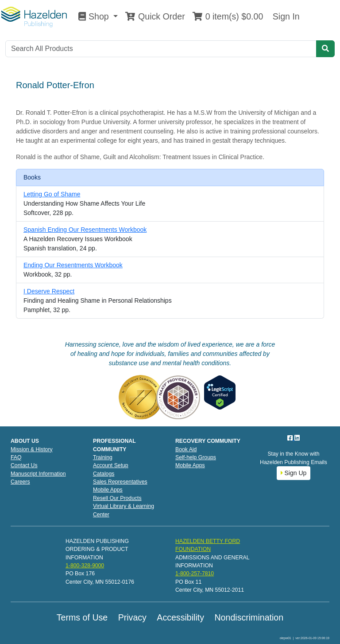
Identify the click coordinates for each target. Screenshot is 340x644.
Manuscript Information (38, 474)
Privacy (132, 617)
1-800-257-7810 (195, 574)
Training (103, 457)
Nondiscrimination (249, 617)
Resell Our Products (117, 498)
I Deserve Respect (49, 291)
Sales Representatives (120, 482)
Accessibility (180, 617)
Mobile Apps (108, 490)
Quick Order (155, 16)
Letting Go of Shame (52, 194)
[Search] (161, 49)
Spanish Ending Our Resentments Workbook (85, 230)
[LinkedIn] (297, 438)
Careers (20, 482)
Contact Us (24, 465)
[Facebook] (291, 438)
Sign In (285, 16)
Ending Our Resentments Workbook (73, 265)
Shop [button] (95, 16)
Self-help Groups (196, 457)
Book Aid (186, 449)
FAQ (16, 457)
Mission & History (32, 449)
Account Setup (111, 465)
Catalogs (104, 474)
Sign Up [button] (294, 473)
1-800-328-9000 (85, 566)
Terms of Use (82, 617)
